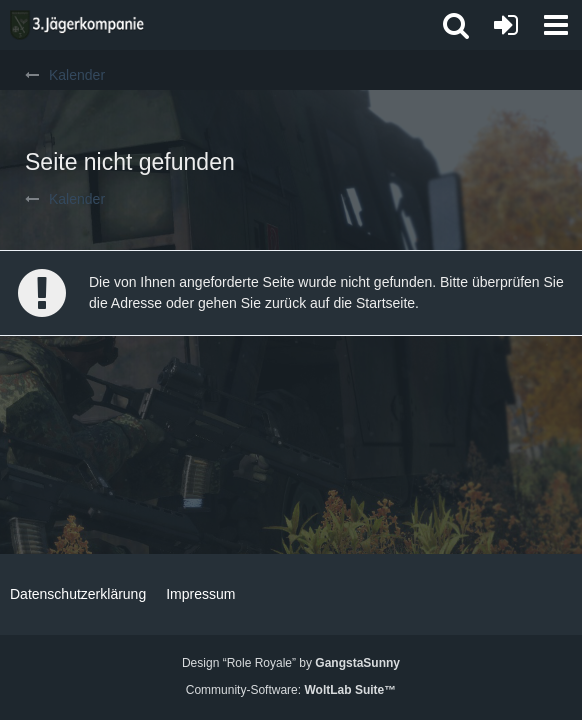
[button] (556, 25)
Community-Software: (291, 690)
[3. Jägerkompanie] (77, 25)
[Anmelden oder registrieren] (506, 25)
